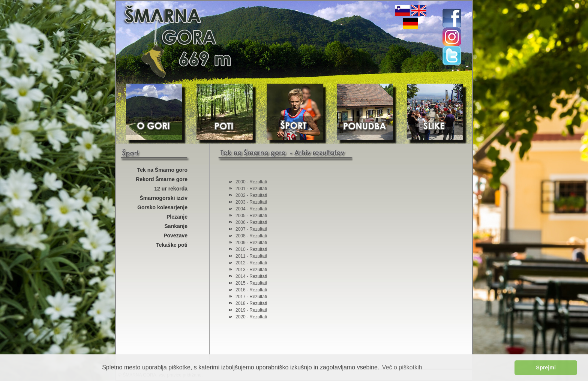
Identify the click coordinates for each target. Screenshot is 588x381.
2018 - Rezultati (251, 303)
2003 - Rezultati (251, 202)
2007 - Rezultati (251, 229)
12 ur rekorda (171, 189)
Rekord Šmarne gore (162, 179)
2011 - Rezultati (251, 256)
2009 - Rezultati (251, 243)
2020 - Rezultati (251, 317)
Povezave (175, 235)
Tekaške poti (172, 245)
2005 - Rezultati (251, 216)
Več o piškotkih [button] (402, 367)
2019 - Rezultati (251, 310)
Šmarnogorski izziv (163, 198)
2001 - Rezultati (251, 189)
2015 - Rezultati (251, 283)
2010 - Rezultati (251, 249)
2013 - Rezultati (251, 270)
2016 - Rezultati (251, 290)
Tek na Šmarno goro (162, 170)
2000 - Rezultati (251, 182)
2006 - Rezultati (251, 222)
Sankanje (176, 226)
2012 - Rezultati (251, 263)
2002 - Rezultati (251, 195)
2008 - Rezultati (251, 236)
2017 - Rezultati (251, 297)
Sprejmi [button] (546, 367)
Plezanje (177, 217)
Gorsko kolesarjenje (162, 207)
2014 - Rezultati (251, 276)
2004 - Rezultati (251, 209)
